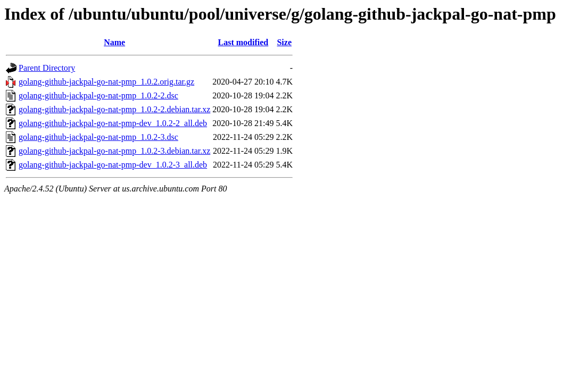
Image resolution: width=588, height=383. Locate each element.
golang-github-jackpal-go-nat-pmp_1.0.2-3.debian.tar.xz (114, 151)
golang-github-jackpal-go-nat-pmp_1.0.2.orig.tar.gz (106, 82)
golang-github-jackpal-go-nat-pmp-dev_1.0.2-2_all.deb (113, 123)
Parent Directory (47, 68)
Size (284, 42)
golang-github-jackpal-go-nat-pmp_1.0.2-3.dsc (98, 137)
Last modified (243, 42)
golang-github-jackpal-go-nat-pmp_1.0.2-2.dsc (98, 95)
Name (114, 42)
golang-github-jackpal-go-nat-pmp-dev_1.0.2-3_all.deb (113, 165)
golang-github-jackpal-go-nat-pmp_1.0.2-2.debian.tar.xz (114, 109)
